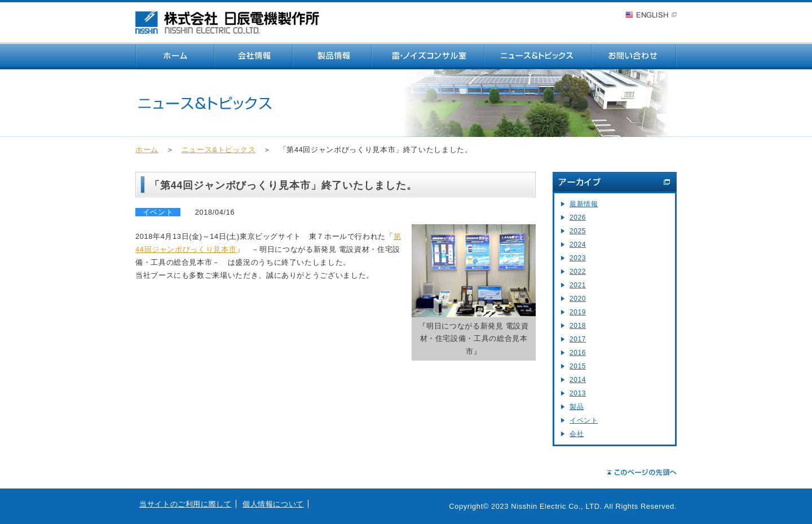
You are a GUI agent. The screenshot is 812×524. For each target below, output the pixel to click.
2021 (578, 285)
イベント (584, 420)
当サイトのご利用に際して (186, 504)
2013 (578, 393)
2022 (578, 272)
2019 (578, 312)
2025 (578, 231)
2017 (578, 339)
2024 (578, 245)
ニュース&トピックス (219, 150)
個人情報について (273, 504)
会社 (577, 434)
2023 (578, 258)
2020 (578, 299)
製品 (577, 407)
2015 (578, 366)
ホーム (147, 150)
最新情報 (584, 204)
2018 (578, 326)
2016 (578, 353)
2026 (578, 217)
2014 (578, 380)
